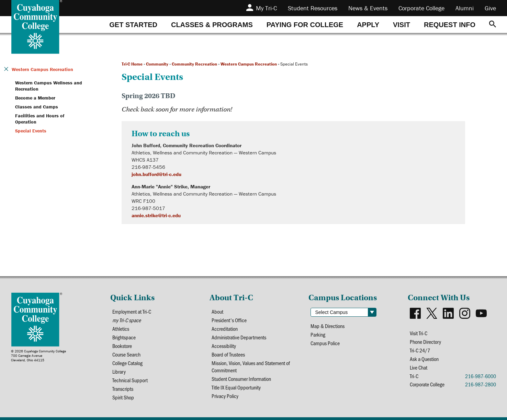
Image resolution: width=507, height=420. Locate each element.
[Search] (493, 25)
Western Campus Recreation (249, 64)
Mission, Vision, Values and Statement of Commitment (251, 366)
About (217, 311)
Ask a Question (424, 359)
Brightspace (124, 337)
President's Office (229, 320)
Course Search (126, 354)
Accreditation (225, 329)
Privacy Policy (225, 396)
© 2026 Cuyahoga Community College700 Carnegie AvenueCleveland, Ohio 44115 (38, 356)
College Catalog (127, 363)
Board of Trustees (228, 354)
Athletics (121, 329)
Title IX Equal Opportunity (236, 387)
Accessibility (224, 346)
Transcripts (123, 389)
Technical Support (130, 380)
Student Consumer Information (241, 379)
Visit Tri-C (419, 333)
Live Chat (419, 367)
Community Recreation (194, 64)
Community (157, 64)
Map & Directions (328, 326)
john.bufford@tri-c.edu (156, 174)
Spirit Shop (123, 397)
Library (119, 371)
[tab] (133, 25)
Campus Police (325, 343)
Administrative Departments (239, 337)
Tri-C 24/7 (420, 350)
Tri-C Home (132, 64)
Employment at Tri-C (132, 311)
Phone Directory (425, 342)
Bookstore (122, 346)
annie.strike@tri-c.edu (156, 215)
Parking (318, 334)
